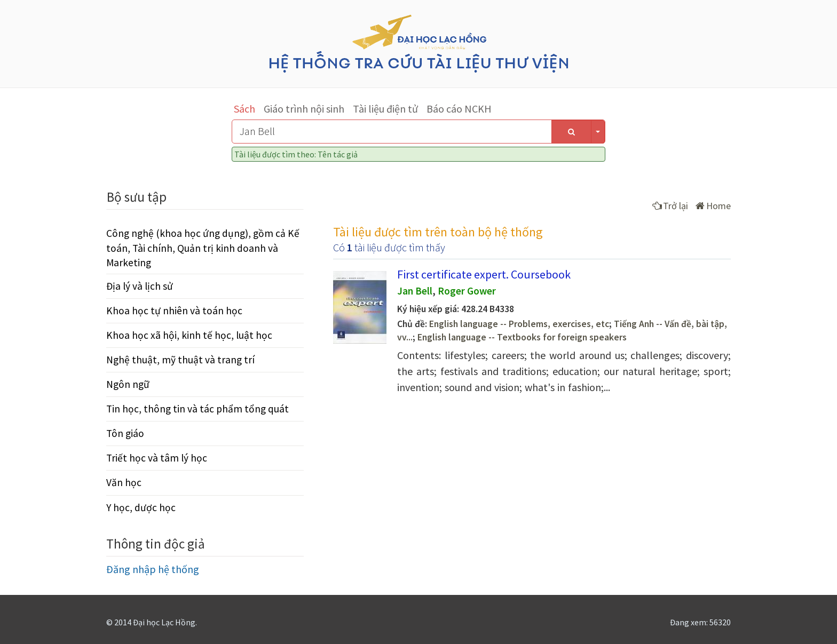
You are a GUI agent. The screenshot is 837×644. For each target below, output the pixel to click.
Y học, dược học (141, 507)
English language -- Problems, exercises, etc (519, 324)
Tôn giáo (125, 433)
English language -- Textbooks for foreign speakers (522, 337)
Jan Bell (415, 291)
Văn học (124, 482)
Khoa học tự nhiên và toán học (174, 311)
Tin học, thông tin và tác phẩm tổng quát (198, 409)
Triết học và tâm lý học (157, 458)
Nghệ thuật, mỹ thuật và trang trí (180, 360)
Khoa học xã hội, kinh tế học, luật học (189, 335)
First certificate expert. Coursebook (484, 274)
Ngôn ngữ (128, 384)
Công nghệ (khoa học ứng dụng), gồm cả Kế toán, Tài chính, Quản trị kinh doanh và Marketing (203, 248)
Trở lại (670, 206)
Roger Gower (467, 291)
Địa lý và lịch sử (140, 286)
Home (713, 206)
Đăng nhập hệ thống (153, 569)
